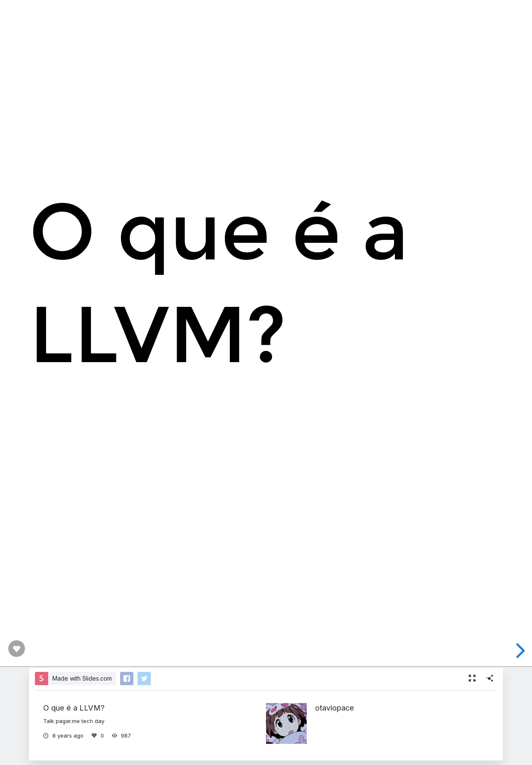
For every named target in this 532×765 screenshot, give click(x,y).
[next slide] (519, 651)
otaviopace (335, 708)
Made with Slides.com (82, 678)
